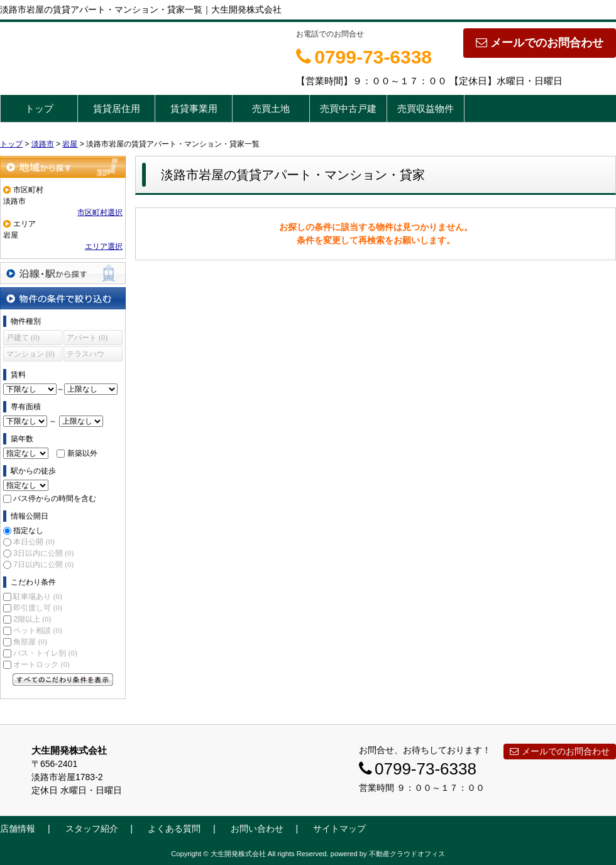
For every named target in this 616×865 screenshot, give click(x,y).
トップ (39, 108)
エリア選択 (104, 246)
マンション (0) (30, 354)
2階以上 (32, 619)
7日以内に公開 (43, 565)
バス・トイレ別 (45, 653)
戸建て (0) (23, 338)
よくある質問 (174, 829)
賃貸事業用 (194, 108)
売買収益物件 (426, 108)
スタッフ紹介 (92, 829)
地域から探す (63, 167)
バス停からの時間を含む (55, 499)
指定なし (28, 531)
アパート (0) (87, 338)
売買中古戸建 (348, 108)
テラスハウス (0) (85, 355)
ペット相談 (37, 631)
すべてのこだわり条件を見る (63, 680)
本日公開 (34, 542)
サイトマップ (339, 829)
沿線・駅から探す (63, 273)
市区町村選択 (100, 212)
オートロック (41, 664)
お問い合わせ (257, 829)
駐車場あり (37, 597)
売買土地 (271, 108)
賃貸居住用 (117, 108)
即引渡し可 (37, 608)
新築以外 (82, 453)
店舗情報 (18, 829)
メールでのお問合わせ (540, 43)
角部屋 (30, 642)
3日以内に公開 (43, 553)
